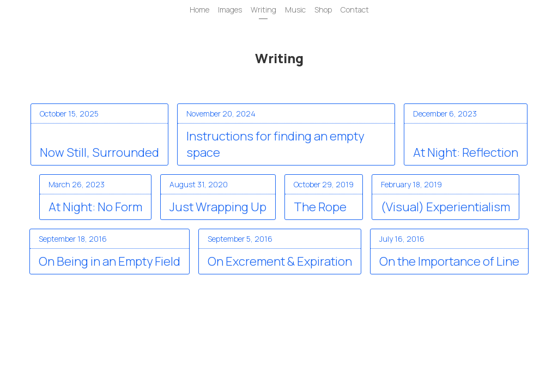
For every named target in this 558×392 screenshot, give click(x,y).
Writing (263, 10)
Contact (355, 10)
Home (199, 10)
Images (230, 10)
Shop (323, 10)
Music (295, 10)
